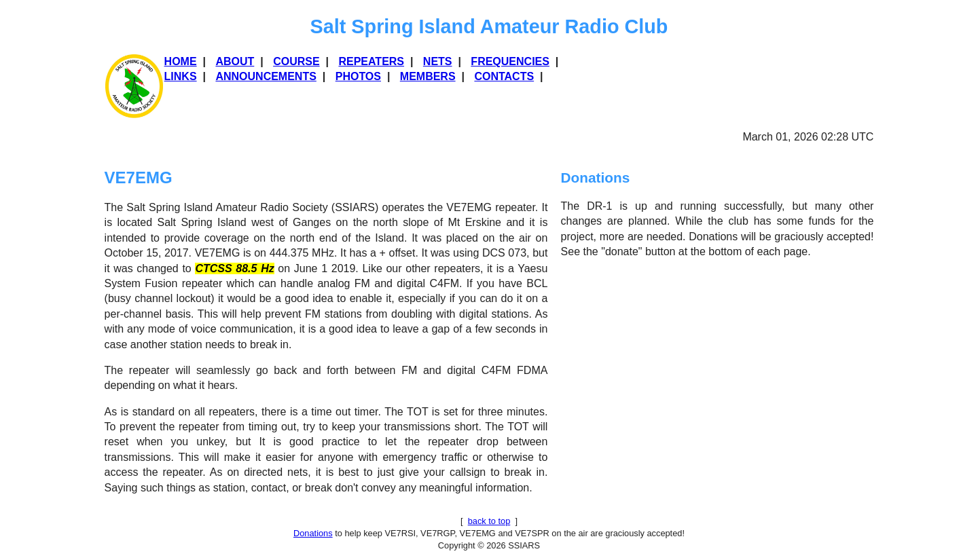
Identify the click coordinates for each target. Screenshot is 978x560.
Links (181, 76)
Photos (358, 76)
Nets (438, 61)
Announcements (266, 76)
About (235, 61)
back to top (489, 521)
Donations (313, 533)
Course (296, 61)
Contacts (504, 76)
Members (428, 76)
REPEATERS (371, 61)
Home (181, 61)
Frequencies (510, 61)
